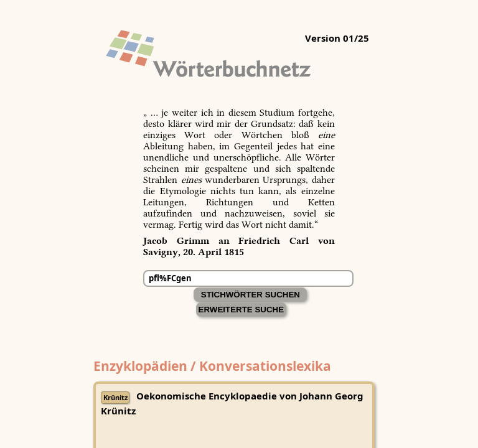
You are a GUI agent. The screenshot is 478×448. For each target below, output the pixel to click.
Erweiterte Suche (241, 310)
